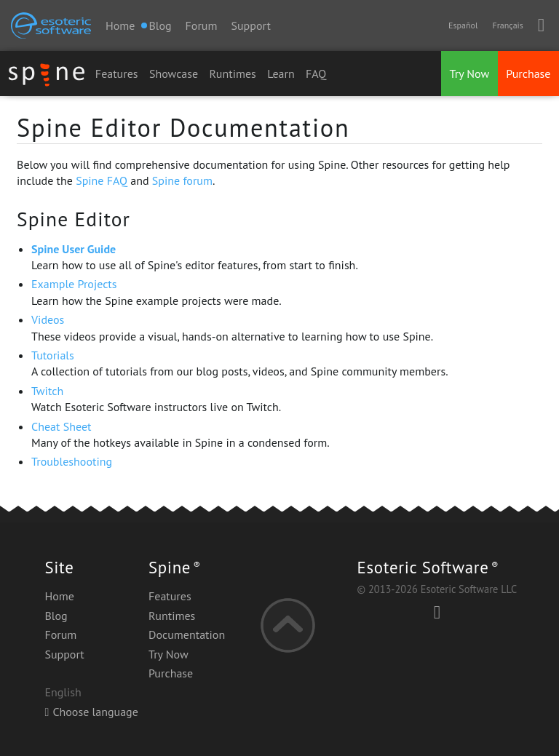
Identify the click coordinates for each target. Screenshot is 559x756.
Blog (56, 616)
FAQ (316, 73)
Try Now (470, 73)
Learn (281, 73)
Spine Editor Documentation (183, 127)
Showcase (174, 73)
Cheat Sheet (61, 426)
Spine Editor (74, 219)
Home (120, 25)
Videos (48, 319)
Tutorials (53, 355)
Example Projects (74, 284)
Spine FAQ (102, 180)
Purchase (528, 73)
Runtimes (233, 73)
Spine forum (182, 180)
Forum (202, 25)
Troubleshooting (72, 461)
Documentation (187, 634)
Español (463, 25)
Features (117, 73)
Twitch (47, 391)
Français (507, 25)
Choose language (91, 712)
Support (250, 25)
